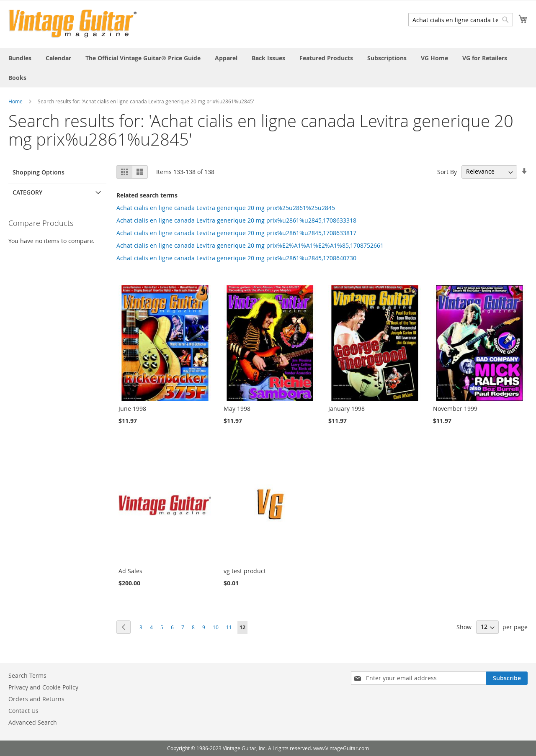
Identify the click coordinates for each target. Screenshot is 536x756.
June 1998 (132, 409)
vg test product (245, 571)
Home (15, 101)
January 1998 (347, 409)
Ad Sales (130, 571)
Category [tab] (27, 192)
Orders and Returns (36, 699)
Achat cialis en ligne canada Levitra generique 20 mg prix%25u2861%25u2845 (226, 208)
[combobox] (461, 20)
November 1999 (455, 409)
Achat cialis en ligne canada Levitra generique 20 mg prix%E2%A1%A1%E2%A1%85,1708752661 (250, 245)
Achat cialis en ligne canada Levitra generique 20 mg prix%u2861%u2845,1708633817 (236, 233)
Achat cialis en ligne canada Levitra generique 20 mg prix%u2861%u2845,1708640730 (236, 258)
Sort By (447, 171)
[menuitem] (20, 58)
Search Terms (27, 675)
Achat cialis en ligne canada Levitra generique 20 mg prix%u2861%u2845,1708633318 (236, 220)
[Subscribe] (507, 678)
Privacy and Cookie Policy (43, 687)
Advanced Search (33, 722)
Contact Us (23, 711)
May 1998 (237, 409)
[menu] (268, 68)
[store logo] (73, 24)
